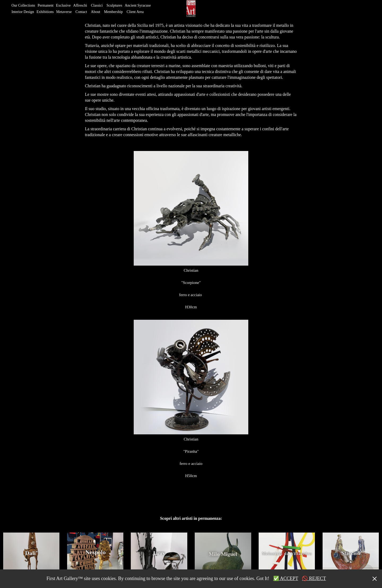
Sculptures (114, 5)
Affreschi (80, 5)
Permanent (46, 5)
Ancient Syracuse (138, 5)
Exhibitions (45, 12)
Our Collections (23, 5)
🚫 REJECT (314, 578)
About (96, 12)
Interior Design (23, 12)
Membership (113, 12)
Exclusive (63, 5)
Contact (81, 12)
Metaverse (64, 12)
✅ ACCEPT (286, 578)
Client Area (135, 12)
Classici (97, 5)
